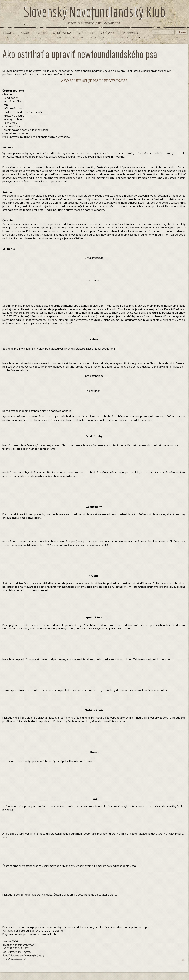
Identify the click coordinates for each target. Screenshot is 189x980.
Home (8, 33)
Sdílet (183, 960)
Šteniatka (62, 33)
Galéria (86, 33)
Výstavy (107, 33)
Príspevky (130, 33)
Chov (41, 33)
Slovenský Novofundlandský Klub (94, 12)
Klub (25, 33)
